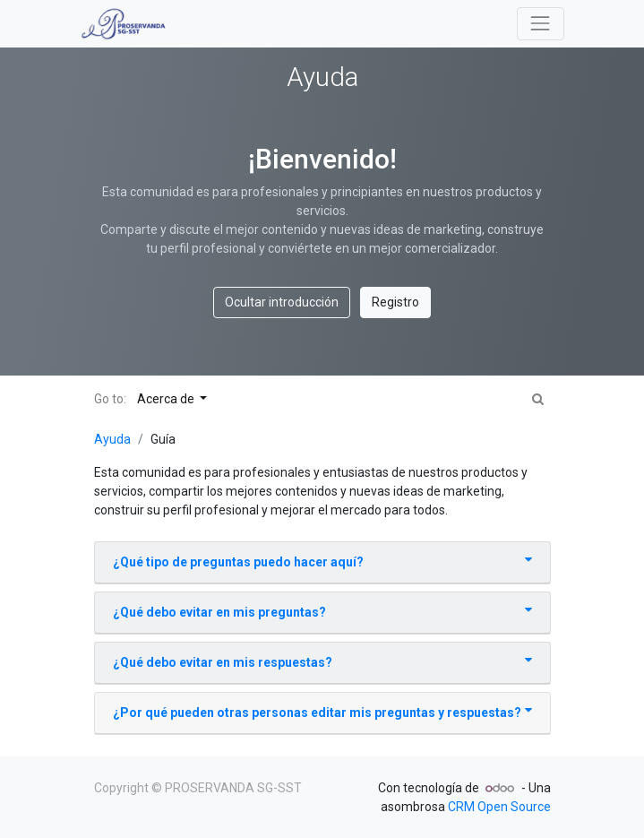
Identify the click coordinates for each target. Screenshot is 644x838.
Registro (395, 302)
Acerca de (167, 399)
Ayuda (112, 439)
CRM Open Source (499, 807)
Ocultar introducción (282, 302)
